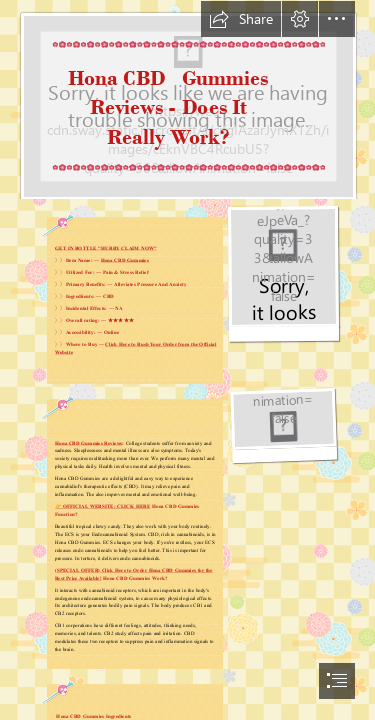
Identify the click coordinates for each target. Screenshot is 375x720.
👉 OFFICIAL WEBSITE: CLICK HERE (102, 506)
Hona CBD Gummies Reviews (88, 443)
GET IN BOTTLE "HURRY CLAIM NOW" (106, 248)
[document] (187, 360)
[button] (241, 19)
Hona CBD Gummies (124, 260)
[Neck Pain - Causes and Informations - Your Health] (187, 100)
